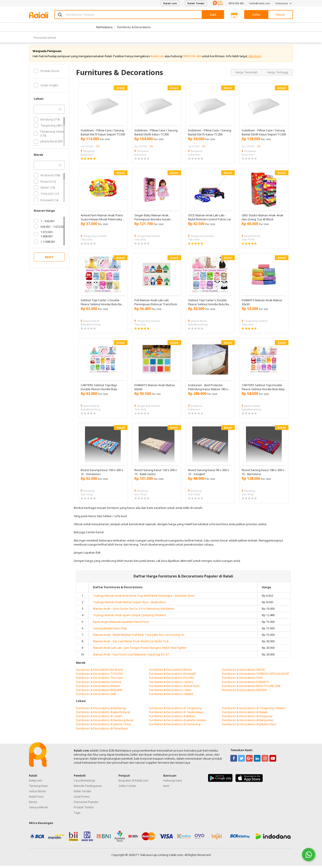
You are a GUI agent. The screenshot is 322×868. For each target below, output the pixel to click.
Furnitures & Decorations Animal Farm (174, 688)
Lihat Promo (82, 798)
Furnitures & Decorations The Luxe (100, 680)
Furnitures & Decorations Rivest (170, 672)
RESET (49, 259)
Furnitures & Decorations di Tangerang (175, 710)
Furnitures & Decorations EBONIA (244, 692)
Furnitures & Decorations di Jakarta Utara (249, 726)
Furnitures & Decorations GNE (96, 696)
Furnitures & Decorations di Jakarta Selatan (178, 722)
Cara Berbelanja (84, 782)
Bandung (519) (47, 121)
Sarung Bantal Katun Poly (110, 630)
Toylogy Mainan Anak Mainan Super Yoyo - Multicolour (129, 604)
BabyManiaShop (91, 326)
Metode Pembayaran (88, 788)
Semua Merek (38, 809)
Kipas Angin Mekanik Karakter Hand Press (121, 624)
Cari (213, 15)
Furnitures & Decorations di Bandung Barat (105, 722)
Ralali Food (36, 798)
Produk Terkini (84, 809)
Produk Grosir (47, 73)
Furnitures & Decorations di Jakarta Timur (104, 726)
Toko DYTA (248, 241)
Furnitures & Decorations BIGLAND (99, 692)
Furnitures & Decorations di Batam (245, 714)
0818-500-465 (236, 3)
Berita (33, 804)
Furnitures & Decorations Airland (98, 688)
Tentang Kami (38, 788)
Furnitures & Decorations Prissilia (171, 680)
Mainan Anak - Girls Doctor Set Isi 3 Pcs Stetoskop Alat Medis (134, 611)
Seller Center (127, 788)
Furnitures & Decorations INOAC (244, 672)
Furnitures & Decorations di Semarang (175, 726)
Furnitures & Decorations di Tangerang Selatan (254, 710)
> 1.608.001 (44, 244)
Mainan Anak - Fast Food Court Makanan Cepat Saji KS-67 (131, 656)
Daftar (256, 15)
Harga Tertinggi (278, 74)
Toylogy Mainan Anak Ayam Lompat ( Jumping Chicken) (129, 617)
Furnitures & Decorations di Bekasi (172, 718)
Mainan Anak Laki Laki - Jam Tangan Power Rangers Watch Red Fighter (140, 650)
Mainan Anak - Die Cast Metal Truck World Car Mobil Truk (131, 643)
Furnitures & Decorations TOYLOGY (100, 676)
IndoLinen (87, 157)
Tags (77, 815)
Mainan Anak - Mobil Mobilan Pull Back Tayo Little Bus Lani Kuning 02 (139, 637)
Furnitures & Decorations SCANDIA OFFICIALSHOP (256, 676)
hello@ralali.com (260, 3)
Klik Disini (255, 58)
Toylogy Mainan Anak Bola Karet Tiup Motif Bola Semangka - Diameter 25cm (144, 598)
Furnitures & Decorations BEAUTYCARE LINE (251, 688)
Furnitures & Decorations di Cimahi (99, 718)
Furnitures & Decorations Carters (171, 684)
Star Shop (87, 496)
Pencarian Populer (86, 804)
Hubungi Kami (173, 782)
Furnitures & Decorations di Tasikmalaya (176, 714)
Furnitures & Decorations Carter (170, 692)
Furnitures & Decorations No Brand (99, 672)
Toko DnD (87, 241)
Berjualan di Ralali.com (133, 782)
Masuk (280, 15)
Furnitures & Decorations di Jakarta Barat (103, 714)
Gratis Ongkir (46, 87)
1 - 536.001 (44, 223)
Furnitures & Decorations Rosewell (172, 676)
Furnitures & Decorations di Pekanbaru (102, 730)
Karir (166, 788)
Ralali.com (170, 3)
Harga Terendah (247, 74)
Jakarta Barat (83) (48, 143)
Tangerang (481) (48, 128)
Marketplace (104, 27)
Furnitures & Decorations (134, 27)
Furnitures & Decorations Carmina (99, 684)
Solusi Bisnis (38, 793)
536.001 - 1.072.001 (50, 229)
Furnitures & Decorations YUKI (242, 680)
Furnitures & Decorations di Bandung (101, 710)
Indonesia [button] (284, 3)
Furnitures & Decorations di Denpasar (247, 718)
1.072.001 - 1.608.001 (44, 236)
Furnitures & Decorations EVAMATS (246, 684)
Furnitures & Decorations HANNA (171, 696)
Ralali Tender (196, 3)
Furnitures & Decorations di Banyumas (248, 722)
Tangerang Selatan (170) (50, 135)
